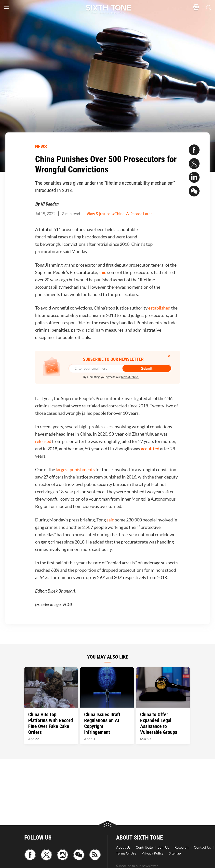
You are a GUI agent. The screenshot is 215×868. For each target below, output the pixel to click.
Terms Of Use (126, 853)
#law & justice (99, 214)
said (103, 272)
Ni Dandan (49, 204)
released (43, 441)
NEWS (41, 146)
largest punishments (75, 470)
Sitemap (175, 853)
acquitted (150, 449)
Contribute (144, 847)
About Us (123, 847)
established (159, 308)
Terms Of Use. (130, 377)
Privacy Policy (153, 853)
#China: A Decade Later (132, 214)
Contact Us (202, 847)
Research (181, 847)
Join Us (164, 847)
